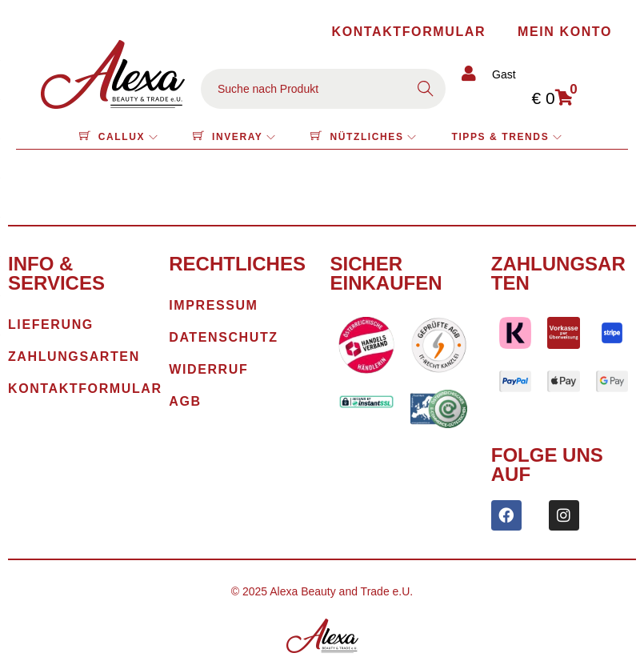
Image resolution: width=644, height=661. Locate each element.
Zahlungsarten (558, 273)
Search (426, 89)
